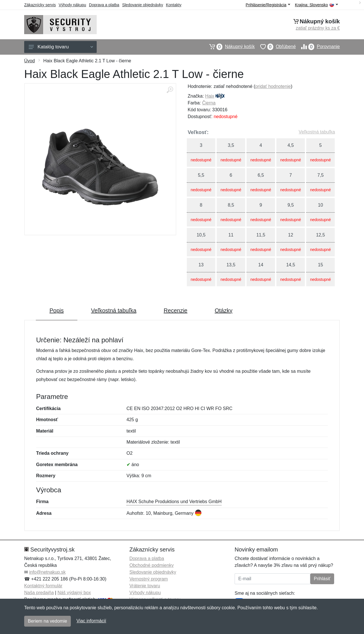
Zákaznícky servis (40, 5)
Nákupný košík (229, 47)
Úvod (29, 61)
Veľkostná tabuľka (317, 132)
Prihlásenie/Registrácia (268, 5)
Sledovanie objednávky (142, 5)
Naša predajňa (39, 593)
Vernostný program (149, 579)
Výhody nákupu (72, 5)
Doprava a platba (104, 5)
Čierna (209, 103)
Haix (210, 96)
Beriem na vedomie (47, 621)
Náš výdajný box (74, 593)
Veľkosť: (198, 132)
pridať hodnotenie (273, 86)
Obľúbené (275, 47)
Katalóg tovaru (61, 47)
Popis (57, 310)
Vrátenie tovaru (145, 586)
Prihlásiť (322, 579)
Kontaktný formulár (43, 586)
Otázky (224, 310)
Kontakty (173, 5)
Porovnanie (318, 47)
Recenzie (176, 310)
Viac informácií (91, 621)
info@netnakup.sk (47, 572)
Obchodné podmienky (152, 565)
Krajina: (316, 5)
